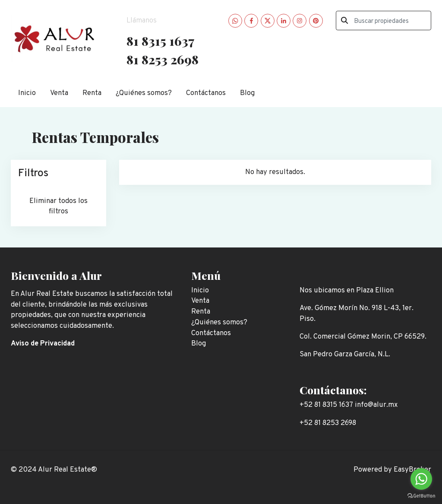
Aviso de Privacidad (43, 344)
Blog (247, 93)
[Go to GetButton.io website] (421, 495)
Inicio (27, 93)
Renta (92, 93)
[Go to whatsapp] (421, 479)
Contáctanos (206, 93)
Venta (59, 93)
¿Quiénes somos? (144, 93)
